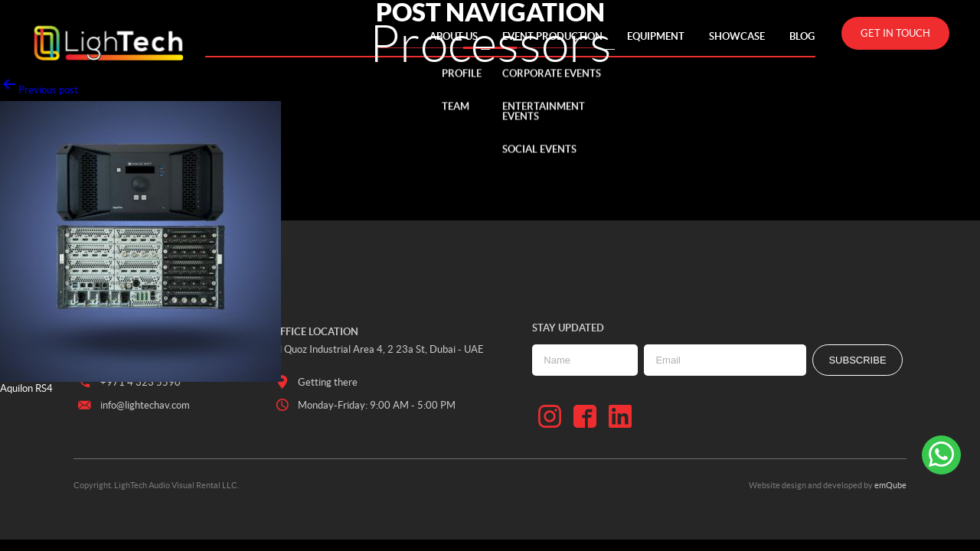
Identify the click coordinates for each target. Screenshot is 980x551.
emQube (890, 485)
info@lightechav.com (132, 406)
